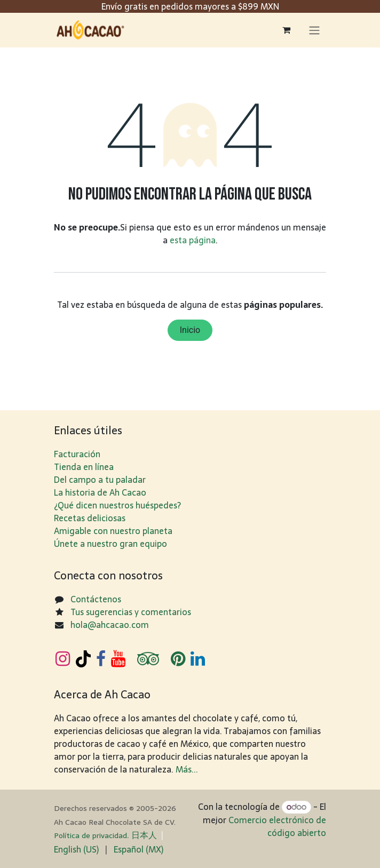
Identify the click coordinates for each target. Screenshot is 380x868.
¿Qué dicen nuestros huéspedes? (117, 505)
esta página (193, 240)
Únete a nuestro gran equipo (110, 544)
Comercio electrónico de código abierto (277, 826)
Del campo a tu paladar (100, 480)
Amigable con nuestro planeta (113, 531)
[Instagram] (63, 659)
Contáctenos (96, 599)
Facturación (77, 454)
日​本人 (144, 835)
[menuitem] (76, 849)
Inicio (190, 330)
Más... (187, 769)
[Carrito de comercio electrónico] (286, 30)
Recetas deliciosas (90, 518)
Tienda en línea (84, 467)
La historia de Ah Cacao (100, 492)
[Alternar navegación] (314, 30)
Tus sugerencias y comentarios (131, 612)
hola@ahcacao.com (110, 625)
